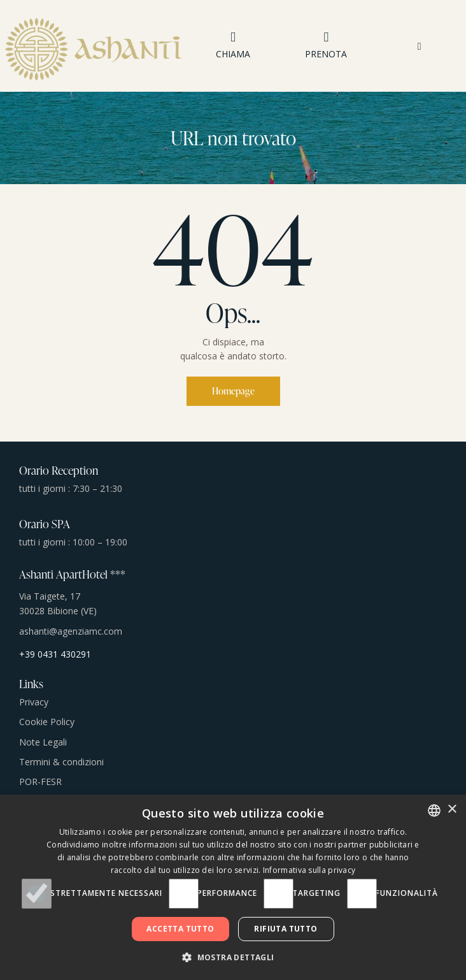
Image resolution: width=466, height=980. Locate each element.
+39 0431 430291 (55, 654)
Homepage (233, 391)
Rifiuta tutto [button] (286, 929)
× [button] (452, 810)
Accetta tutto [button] (180, 929)
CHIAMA (233, 54)
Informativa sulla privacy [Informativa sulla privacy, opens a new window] (309, 870)
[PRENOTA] (326, 37)
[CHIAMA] (233, 37)
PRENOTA (326, 54)
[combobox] (434, 811)
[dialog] (233, 887)
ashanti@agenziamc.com (71, 631)
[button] (420, 46)
